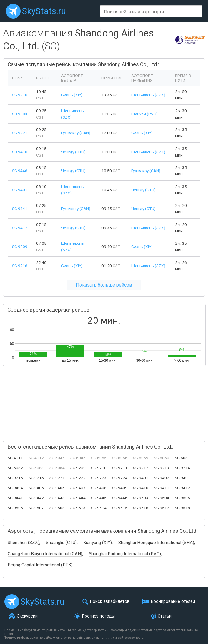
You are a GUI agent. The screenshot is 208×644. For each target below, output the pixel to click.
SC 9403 (182, 478)
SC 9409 (120, 488)
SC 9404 (15, 488)
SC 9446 (20, 171)
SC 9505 (182, 498)
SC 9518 (182, 508)
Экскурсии (27, 616)
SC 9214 (182, 468)
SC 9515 (120, 508)
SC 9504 (162, 498)
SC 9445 (99, 498)
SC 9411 (162, 488)
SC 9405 (36, 488)
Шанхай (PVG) (144, 114)
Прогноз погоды (98, 616)
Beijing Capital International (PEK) (40, 565)
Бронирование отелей (173, 601)
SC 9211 (120, 468)
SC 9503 (20, 114)
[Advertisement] (65, 401)
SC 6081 (182, 458)
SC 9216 (20, 266)
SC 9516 (141, 508)
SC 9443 (57, 498)
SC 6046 (78, 458)
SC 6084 (57, 468)
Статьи (165, 616)
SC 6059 (141, 458)
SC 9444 (78, 498)
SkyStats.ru (44, 11)
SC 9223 (99, 478)
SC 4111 (15, 458)
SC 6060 (162, 458)
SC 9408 (99, 488)
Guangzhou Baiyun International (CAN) (45, 554)
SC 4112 (36, 458)
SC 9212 (141, 468)
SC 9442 (36, 498)
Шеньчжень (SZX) (148, 95)
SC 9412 (20, 228)
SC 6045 (57, 458)
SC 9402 (162, 478)
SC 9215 (15, 478)
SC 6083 (36, 468)
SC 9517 (162, 508)
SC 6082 (15, 468)
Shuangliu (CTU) (61, 543)
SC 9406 (57, 488)
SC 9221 (20, 133)
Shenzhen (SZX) (24, 543)
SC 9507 (36, 508)
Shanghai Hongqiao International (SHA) (156, 543)
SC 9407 (78, 488)
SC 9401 (20, 190)
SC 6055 (99, 458)
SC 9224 (120, 478)
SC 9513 (78, 508)
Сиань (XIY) (72, 95)
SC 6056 (120, 458)
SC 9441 (20, 209)
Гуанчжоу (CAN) (76, 133)
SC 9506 (15, 508)
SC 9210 (20, 95)
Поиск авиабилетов (110, 601)
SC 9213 (162, 468)
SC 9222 (78, 478)
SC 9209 (20, 247)
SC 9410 (20, 152)
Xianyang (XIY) (98, 543)
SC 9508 (57, 508)
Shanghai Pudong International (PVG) (125, 554)
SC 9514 (99, 508)
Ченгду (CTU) (73, 152)
